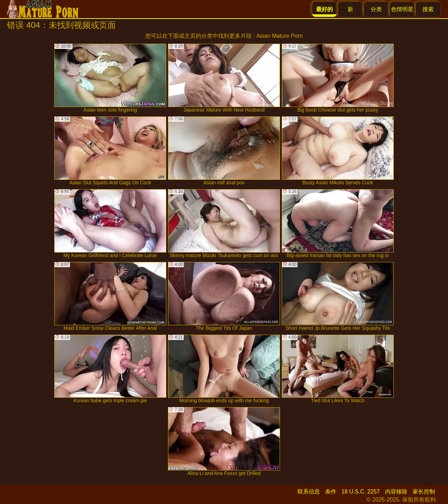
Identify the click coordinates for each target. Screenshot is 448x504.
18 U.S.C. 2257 (361, 492)
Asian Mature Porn (279, 36)
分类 (376, 9)
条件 (331, 492)
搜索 (428, 9)
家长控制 (424, 492)
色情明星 (402, 9)
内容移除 (396, 492)
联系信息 (309, 492)
